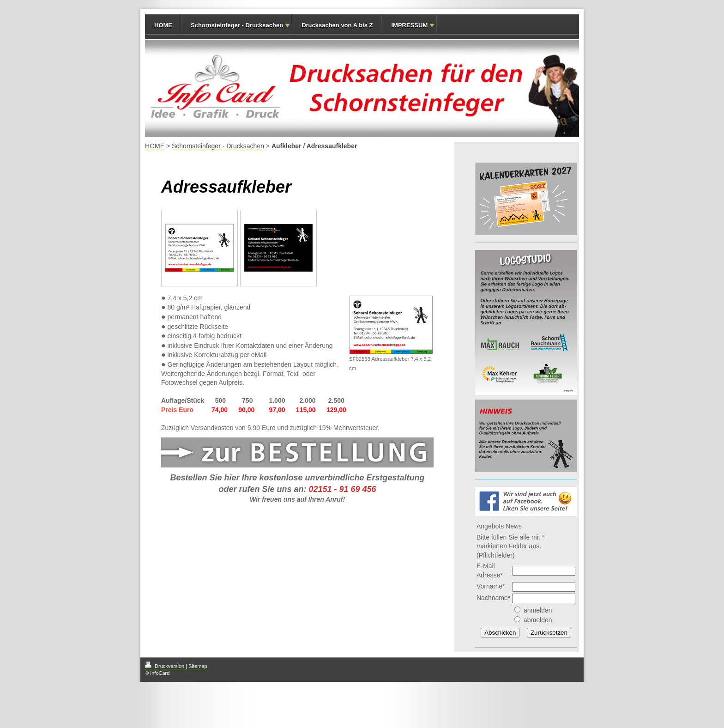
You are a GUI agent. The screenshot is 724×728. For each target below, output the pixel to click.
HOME (163, 25)
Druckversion (165, 666)
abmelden (538, 620)
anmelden (538, 610)
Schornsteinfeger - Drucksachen (237, 25)
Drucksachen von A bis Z (337, 25)
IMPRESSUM (409, 25)
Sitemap (198, 666)
